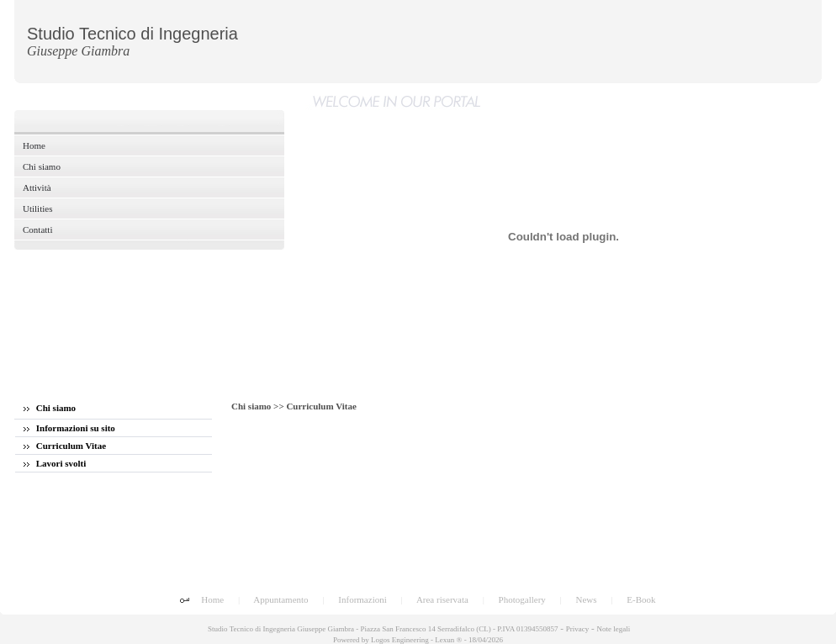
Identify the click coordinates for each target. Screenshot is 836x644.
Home (212, 599)
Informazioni (362, 599)
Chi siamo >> (259, 406)
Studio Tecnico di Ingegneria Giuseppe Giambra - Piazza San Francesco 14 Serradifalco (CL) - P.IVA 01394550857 (382, 629)
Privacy (578, 629)
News (587, 599)
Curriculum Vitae (65, 446)
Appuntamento (280, 599)
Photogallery (522, 599)
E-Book (641, 599)
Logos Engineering (400, 640)
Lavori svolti (55, 463)
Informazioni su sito (69, 428)
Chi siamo (50, 408)
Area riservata (442, 599)
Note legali (613, 629)
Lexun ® (448, 640)
